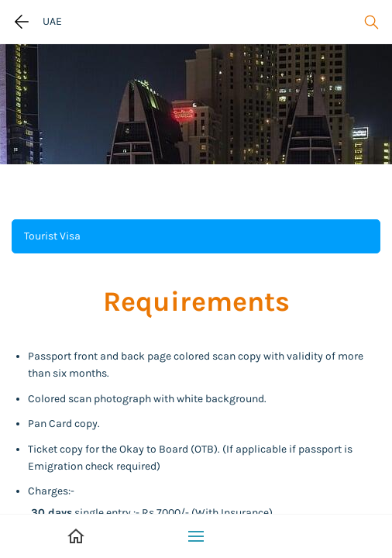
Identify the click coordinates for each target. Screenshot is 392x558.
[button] (196, 236)
